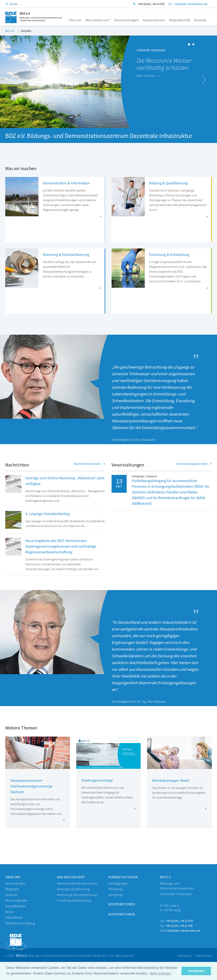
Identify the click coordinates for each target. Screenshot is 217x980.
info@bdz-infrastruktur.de (191, 4)
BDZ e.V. (10, 31)
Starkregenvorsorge (97, 780)
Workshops (116, 889)
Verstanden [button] (196, 971)
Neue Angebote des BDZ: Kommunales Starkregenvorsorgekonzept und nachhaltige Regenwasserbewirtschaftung (61, 546)
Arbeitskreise (14, 917)
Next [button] (204, 80)
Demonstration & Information (66, 183)
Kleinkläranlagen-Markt (171, 780)
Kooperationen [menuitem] (154, 20)
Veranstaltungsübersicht (194, 464)
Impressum (184, 956)
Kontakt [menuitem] (200, 20)
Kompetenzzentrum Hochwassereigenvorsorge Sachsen (32, 786)
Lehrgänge (116, 895)
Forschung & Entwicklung (169, 254)
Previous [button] (13, 80)
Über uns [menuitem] (75, 20)
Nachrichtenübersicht (90, 464)
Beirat (9, 912)
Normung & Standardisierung (66, 254)
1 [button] (190, 45)
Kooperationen (122, 904)
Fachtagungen (118, 883)
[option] (108, 82)
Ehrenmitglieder (16, 900)
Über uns (13, 877)
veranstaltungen (123, 877)
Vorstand (11, 895)
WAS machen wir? (71, 877)
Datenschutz (204, 956)
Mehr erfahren (148, 76)
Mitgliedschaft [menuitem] (180, 20)
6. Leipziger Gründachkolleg (47, 514)
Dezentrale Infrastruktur (176, 894)
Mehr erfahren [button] (160, 973)
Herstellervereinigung (20, 923)
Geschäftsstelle (15, 906)
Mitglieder (12, 889)
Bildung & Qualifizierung (168, 183)
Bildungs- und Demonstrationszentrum (177, 886)
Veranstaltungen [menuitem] (126, 20)
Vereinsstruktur (15, 883)
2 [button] (194, 45)
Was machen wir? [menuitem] (98, 20)
